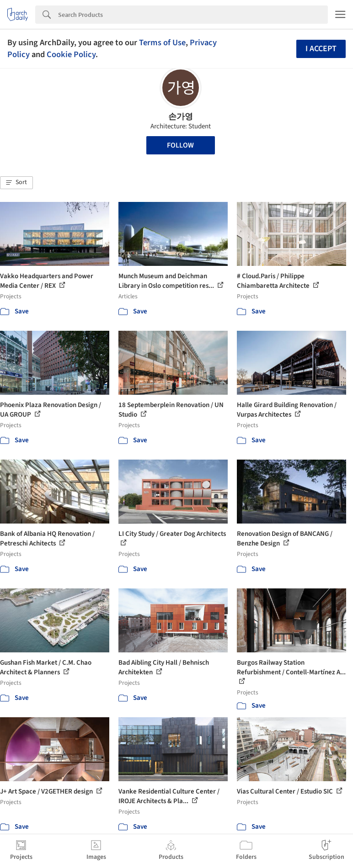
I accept (321, 49)
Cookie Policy (71, 54)
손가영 (181, 117)
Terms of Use (162, 42)
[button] (16, 183)
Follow (180, 145)
